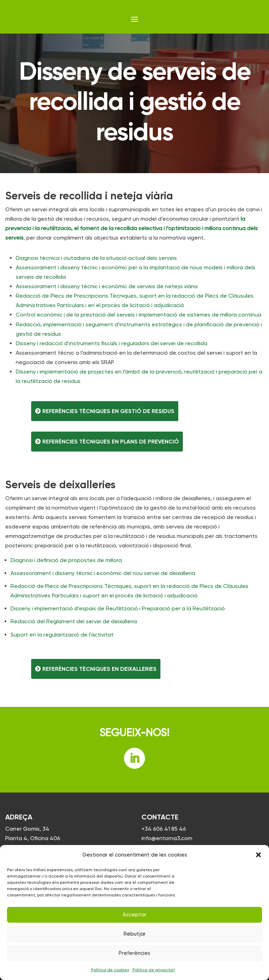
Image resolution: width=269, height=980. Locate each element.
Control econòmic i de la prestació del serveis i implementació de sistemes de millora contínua (139, 315)
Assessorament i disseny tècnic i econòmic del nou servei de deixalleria (103, 573)
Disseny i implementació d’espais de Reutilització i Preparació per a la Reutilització (118, 608)
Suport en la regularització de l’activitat (62, 635)
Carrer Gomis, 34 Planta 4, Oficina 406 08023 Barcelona (33, 838)
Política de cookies (110, 970)
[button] (258, 855)
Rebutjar (135, 934)
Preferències (134, 953)
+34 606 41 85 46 (164, 829)
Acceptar (134, 915)
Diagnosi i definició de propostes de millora (66, 560)
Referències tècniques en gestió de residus (108, 411)
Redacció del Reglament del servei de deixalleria (74, 621)
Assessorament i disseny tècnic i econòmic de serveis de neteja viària (107, 286)
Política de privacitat (154, 970)
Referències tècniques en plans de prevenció (111, 442)
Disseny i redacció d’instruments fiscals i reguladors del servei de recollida (112, 343)
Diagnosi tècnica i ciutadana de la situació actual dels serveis (96, 258)
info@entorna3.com (167, 838)
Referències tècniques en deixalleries (99, 669)
